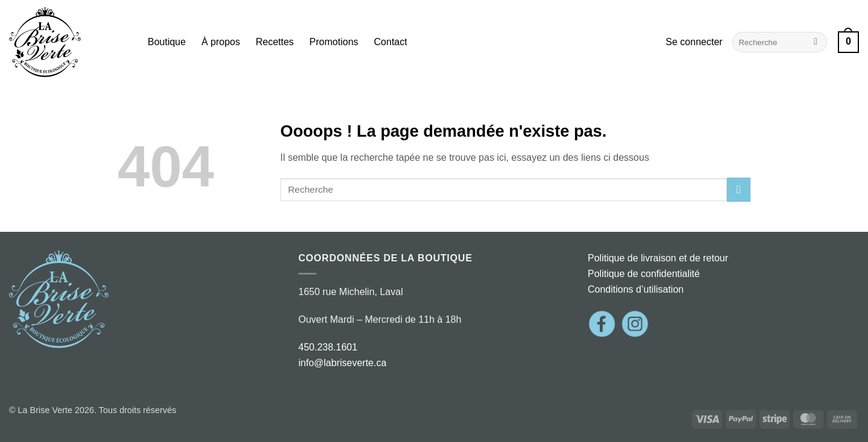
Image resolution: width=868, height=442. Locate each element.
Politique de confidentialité (644, 274)
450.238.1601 (328, 347)
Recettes (275, 42)
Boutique (167, 42)
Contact (390, 42)
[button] (694, 42)
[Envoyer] (816, 42)
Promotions (334, 42)
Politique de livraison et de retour (658, 258)
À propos (221, 42)
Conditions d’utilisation (636, 289)
